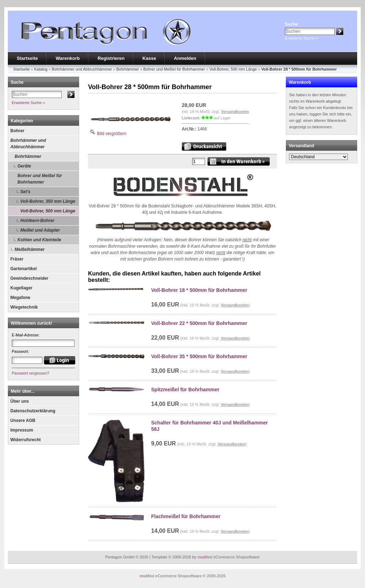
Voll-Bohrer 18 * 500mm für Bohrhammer (199, 290)
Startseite (27, 58)
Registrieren (111, 58)
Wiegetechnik (24, 307)
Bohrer (17, 131)
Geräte (24, 166)
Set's (25, 192)
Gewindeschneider (29, 278)
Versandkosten (235, 112)
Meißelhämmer (30, 249)
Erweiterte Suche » (301, 38)
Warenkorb (68, 58)
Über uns (20, 401)
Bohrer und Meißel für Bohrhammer (40, 179)
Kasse (149, 58)
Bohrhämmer (28, 156)
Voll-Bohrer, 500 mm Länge (48, 211)
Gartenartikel (24, 269)
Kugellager (21, 288)
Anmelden (185, 58)
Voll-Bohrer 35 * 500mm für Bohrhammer (199, 356)
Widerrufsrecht (25, 440)
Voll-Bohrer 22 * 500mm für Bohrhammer (199, 323)
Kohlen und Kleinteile (39, 240)
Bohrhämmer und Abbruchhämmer (28, 144)
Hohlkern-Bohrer (37, 221)
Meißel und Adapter (40, 230)
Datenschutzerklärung (33, 411)
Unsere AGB (23, 421)
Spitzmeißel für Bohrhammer (185, 390)
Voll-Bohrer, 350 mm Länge (48, 201)
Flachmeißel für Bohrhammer (186, 516)
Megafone (20, 298)
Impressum (22, 430)
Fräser (17, 259)
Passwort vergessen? (30, 373)
